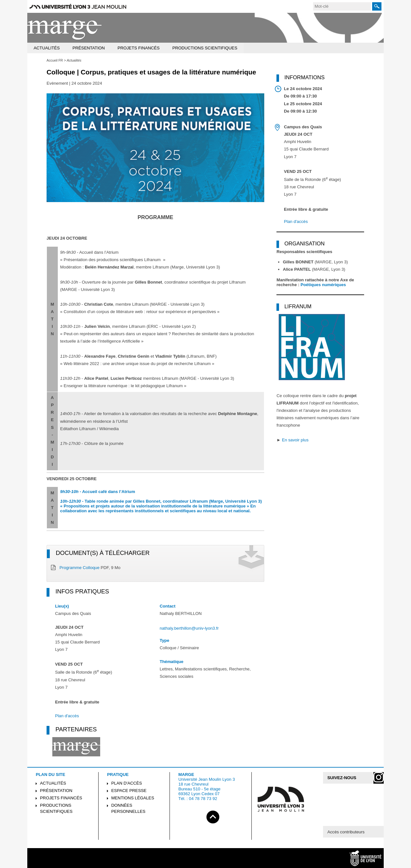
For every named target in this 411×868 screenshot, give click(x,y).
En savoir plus (295, 440)
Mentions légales (133, 798)
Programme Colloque (79, 568)
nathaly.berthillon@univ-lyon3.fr (189, 628)
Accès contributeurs (346, 832)
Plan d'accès (67, 716)
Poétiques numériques (323, 285)
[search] (342, 6)
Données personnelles (128, 808)
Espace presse (129, 791)
